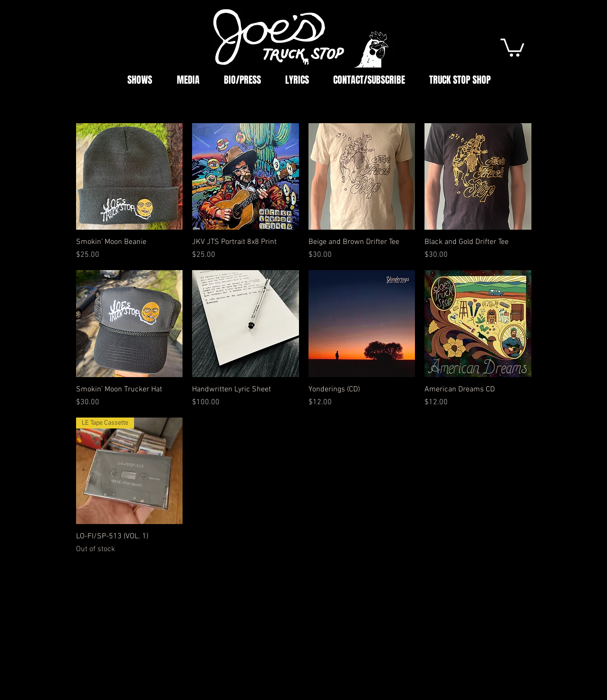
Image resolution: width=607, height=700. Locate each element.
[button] (512, 47)
